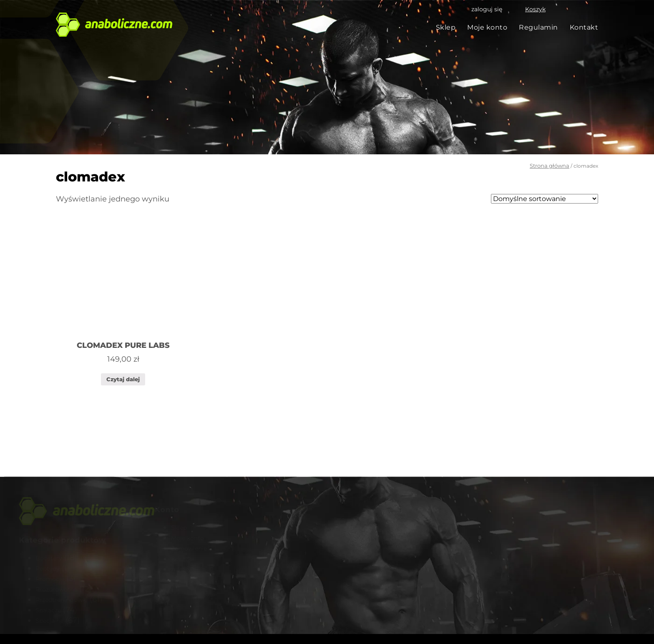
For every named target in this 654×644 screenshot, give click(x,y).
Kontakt (584, 27)
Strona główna (550, 166)
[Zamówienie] (545, 199)
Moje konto (487, 27)
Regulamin (538, 27)
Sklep (446, 27)
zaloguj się (487, 9)
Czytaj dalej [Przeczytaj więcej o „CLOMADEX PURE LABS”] (123, 379)
